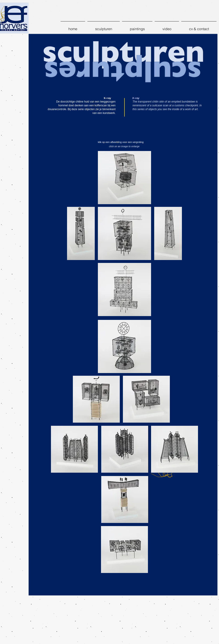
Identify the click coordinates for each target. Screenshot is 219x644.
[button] (104, 27)
